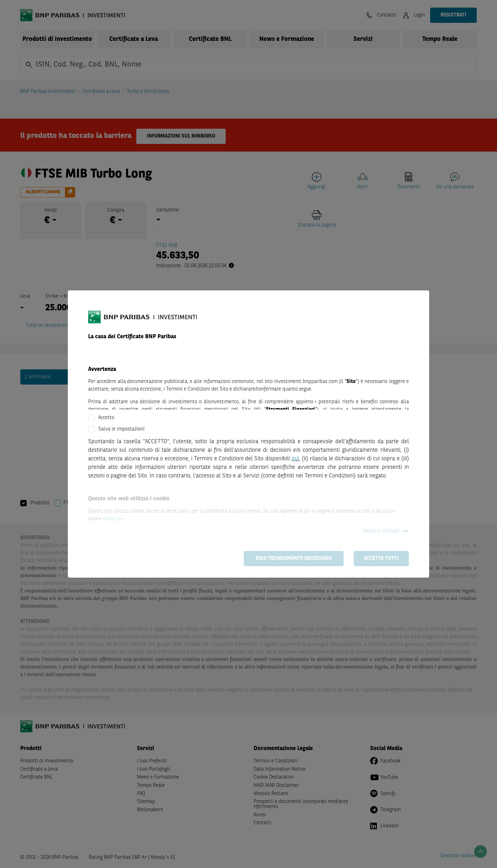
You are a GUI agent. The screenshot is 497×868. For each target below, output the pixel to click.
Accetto (106, 418)
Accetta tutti (381, 559)
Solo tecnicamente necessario (294, 559)
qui (295, 459)
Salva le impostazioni (121, 429)
